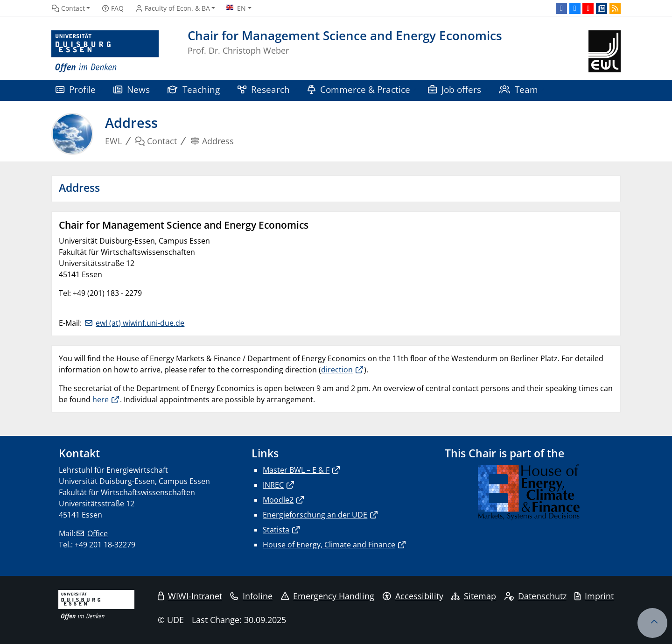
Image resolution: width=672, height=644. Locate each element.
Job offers (455, 89)
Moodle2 (278, 500)
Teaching (194, 89)
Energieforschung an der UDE (315, 515)
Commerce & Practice (359, 89)
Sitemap (474, 596)
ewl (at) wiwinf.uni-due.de (140, 323)
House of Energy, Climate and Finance (329, 545)
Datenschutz (535, 596)
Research (264, 89)
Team (518, 89)
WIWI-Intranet (190, 596)
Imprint (594, 596)
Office (98, 533)
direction (337, 370)
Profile (76, 89)
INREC (273, 485)
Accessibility (413, 596)
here (101, 399)
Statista (276, 530)
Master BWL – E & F (296, 470)
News (132, 89)
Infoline (251, 596)
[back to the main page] (605, 52)
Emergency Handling (328, 596)
